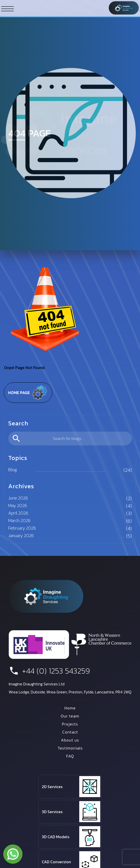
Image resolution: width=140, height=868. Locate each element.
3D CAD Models (55, 837)
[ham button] (7, 9)
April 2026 (18, 513)
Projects (70, 724)
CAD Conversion (56, 862)
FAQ (70, 756)
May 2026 (18, 505)
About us (70, 740)
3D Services (52, 812)
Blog (12, 470)
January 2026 (21, 535)
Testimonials (70, 748)
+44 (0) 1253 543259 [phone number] (49, 671)
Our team (70, 716)
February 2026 (22, 528)
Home (70, 708)
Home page (28, 393)
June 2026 (18, 498)
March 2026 (19, 520)
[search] (70, 439)
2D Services (52, 787)
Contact (70, 732)
